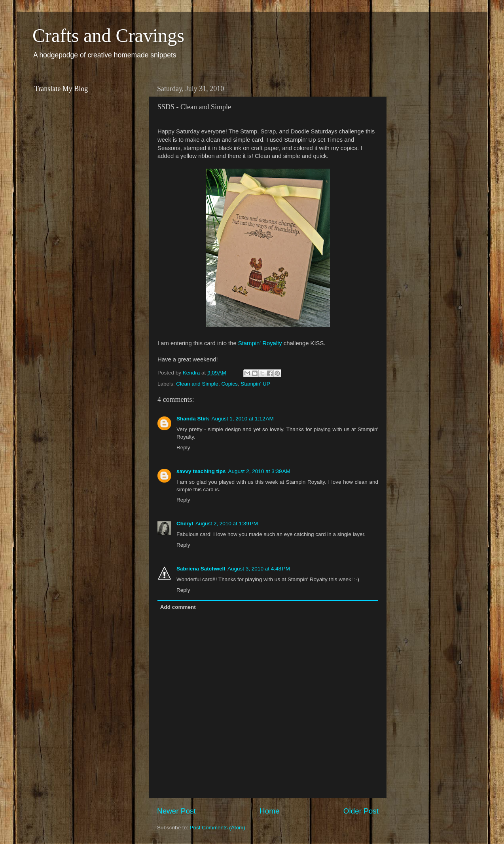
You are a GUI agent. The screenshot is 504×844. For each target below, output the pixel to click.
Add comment (178, 607)
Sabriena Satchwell (201, 569)
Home (269, 811)
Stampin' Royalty (260, 343)
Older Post (361, 811)
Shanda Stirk (193, 419)
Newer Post (176, 811)
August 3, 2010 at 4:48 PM (259, 569)
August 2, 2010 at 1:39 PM (227, 524)
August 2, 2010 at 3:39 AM (259, 471)
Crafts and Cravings (108, 35)
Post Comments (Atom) (218, 828)
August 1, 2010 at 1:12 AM (243, 419)
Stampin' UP (255, 384)
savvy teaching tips (201, 471)
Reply (183, 448)
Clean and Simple (197, 384)
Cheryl (185, 524)
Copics (229, 384)
